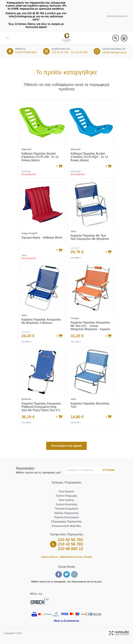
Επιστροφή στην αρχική (66, 446)
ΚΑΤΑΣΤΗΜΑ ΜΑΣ (26, 52)
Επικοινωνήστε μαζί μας (117, 16)
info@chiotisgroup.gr (114, 52)
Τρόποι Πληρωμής (66, 496)
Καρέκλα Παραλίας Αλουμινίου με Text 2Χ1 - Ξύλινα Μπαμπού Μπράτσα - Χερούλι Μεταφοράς (90, 328)
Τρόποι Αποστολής (66, 504)
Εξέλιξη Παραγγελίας (66, 513)
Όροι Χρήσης (66, 500)
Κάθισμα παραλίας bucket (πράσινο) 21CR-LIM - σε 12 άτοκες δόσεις (40, 157)
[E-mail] (84, 470)
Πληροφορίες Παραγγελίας (66, 522)
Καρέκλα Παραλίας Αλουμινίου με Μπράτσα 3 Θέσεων (41, 321)
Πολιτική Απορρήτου (66, 509)
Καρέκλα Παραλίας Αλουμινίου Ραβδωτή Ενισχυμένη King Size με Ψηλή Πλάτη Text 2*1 (41, 407)
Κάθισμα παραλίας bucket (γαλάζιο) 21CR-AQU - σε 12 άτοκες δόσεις (89, 157)
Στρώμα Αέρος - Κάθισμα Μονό (42, 238)
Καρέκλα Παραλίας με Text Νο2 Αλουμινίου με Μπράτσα (90, 237)
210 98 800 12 (70, 549)
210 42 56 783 (79, 52)
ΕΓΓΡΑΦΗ (109, 470)
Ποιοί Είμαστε (67, 491)
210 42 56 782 (60, 52)
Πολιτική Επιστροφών (66, 517)
